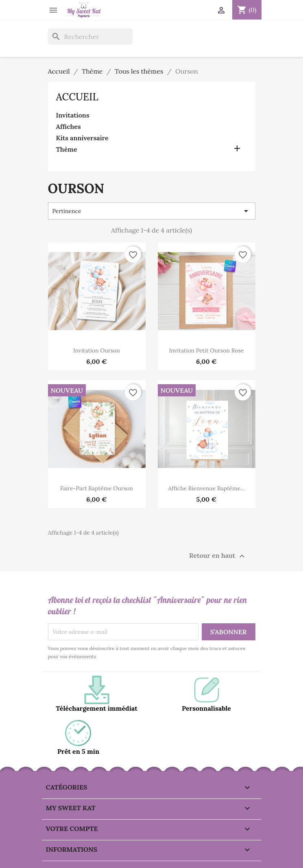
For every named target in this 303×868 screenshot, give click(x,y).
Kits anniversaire (82, 138)
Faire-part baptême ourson (97, 488)
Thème (67, 149)
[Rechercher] (90, 37)
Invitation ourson (97, 350)
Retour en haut (218, 556)
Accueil (77, 97)
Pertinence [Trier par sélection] (152, 211)
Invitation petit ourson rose (206, 350)
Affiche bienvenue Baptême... (206, 488)
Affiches (69, 126)
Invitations (73, 115)
